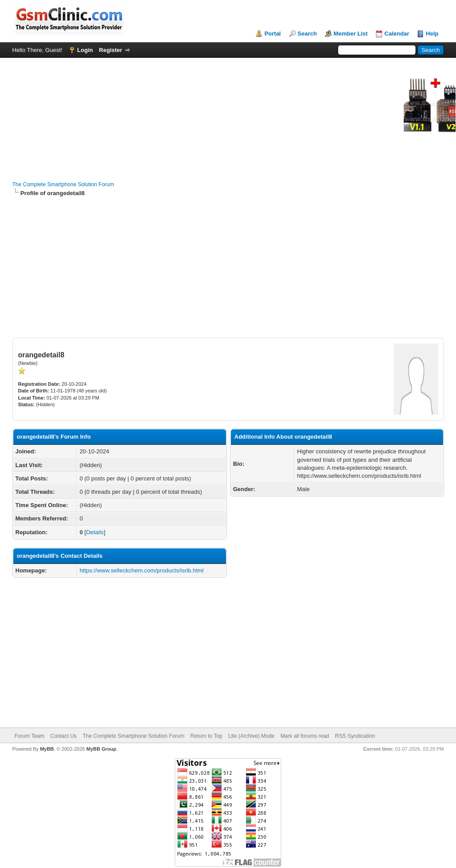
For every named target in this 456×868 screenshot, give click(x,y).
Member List (351, 34)
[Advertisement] (228, 268)
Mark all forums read (305, 736)
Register (111, 50)
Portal (272, 34)
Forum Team (30, 736)
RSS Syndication (355, 736)
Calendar (397, 34)
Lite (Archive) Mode (251, 736)
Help (432, 34)
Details (95, 532)
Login (85, 50)
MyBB (47, 749)
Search (307, 34)
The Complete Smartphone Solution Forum (63, 184)
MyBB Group (101, 749)
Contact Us (63, 736)
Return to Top (206, 736)
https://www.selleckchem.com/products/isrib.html (142, 570)
